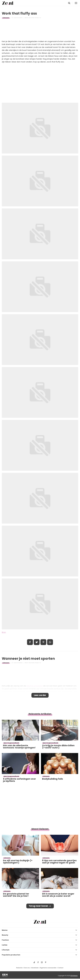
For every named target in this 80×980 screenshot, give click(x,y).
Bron (4, 632)
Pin (43, 642)
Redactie (19, 968)
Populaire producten (11, 955)
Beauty (5, 935)
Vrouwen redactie (35, 18)
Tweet (37, 642)
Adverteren (35, 968)
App (50, 642)
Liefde (5, 945)
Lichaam (6, 18)
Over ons (27, 968)
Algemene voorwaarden (48, 968)
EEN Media (74, 976)
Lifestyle (6, 950)
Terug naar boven (38, 906)
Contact (61, 968)
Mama (5, 930)
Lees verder (40, 695)
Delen (30, 642)
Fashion (5, 940)
